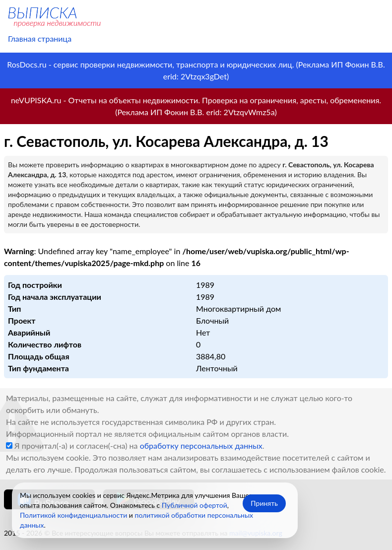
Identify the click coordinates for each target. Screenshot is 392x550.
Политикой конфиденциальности (73, 515)
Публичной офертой (195, 505)
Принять (264, 503)
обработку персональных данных (201, 446)
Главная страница (40, 38)
